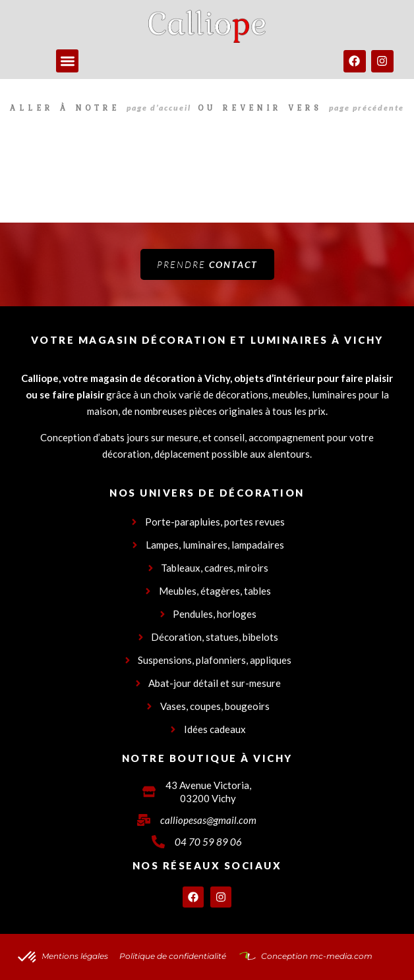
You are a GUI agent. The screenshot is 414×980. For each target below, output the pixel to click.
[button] (68, 61)
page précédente (367, 108)
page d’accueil (159, 108)
